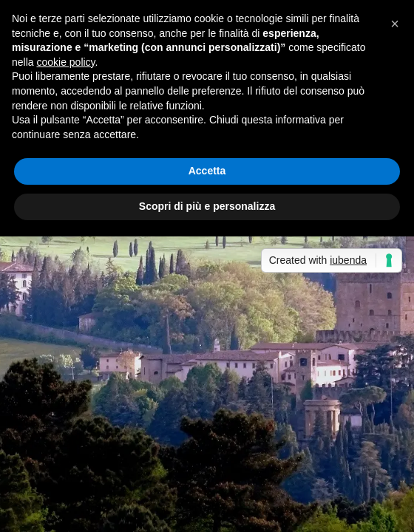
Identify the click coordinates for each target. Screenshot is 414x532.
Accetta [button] (207, 171)
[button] (395, 24)
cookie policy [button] (65, 62)
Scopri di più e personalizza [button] (207, 206)
